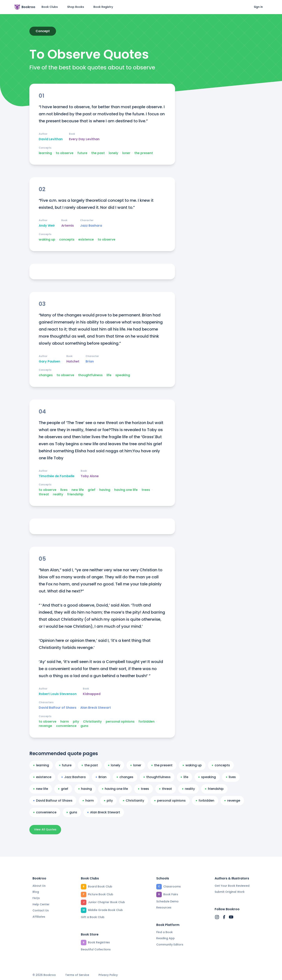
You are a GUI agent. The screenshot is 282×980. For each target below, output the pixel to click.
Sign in (258, 7)
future (82, 153)
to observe (65, 153)
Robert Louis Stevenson (58, 694)
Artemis (68, 226)
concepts (67, 240)
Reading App (165, 938)
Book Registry (103, 7)
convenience (66, 726)
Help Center (41, 904)
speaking (123, 375)
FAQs (36, 898)
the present (144, 153)
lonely (113, 153)
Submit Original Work (230, 892)
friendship (75, 494)
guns (84, 726)
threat (44, 494)
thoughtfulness (90, 375)
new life (78, 490)
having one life (126, 490)
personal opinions (120, 722)
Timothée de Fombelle (57, 476)
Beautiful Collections (96, 949)
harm (65, 722)
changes (46, 375)
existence (86, 240)
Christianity (92, 722)
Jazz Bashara (91, 226)
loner (126, 153)
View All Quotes (45, 829)
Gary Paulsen (49, 361)
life (109, 375)
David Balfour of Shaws (58, 708)
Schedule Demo (167, 901)
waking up (47, 240)
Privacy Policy (108, 975)
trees (146, 490)
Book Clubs (50, 7)
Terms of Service (77, 975)
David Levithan (51, 139)
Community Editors (170, 945)
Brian (90, 361)
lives (64, 490)
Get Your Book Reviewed (232, 886)
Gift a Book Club (93, 917)
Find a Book (164, 932)
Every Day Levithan (84, 139)
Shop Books (76, 7)
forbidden (146, 722)
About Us (39, 886)
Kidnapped (92, 694)
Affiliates (39, 917)
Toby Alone (90, 476)
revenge (45, 726)
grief (92, 490)
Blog (36, 892)
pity (76, 722)
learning (45, 153)
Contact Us (41, 910)
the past (98, 153)
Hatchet (73, 361)
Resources (164, 907)
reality (58, 494)
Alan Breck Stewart (96, 708)
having (105, 490)
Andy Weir (47, 226)
